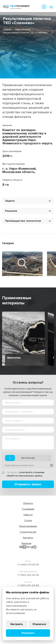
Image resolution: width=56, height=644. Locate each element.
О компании (28, 509)
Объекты (28, 503)
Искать (44, 7)
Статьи (28, 520)
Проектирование (28, 526)
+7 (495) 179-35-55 (28, 565)
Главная (7, 29)
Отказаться (39, 624)
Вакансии (27, 543)
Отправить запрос (28, 484)
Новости (28, 515)
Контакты (28, 538)
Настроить (17, 624)
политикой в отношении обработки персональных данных (25, 474)
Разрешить (28, 633)
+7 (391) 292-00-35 (28, 575)
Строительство (28, 532)
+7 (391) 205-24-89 (28, 585)
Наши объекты (23, 29)
